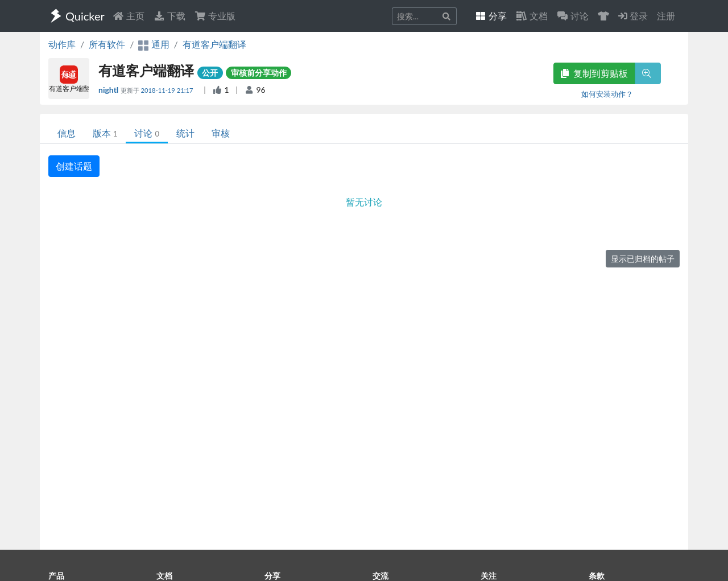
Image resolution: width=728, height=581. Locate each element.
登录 (633, 16)
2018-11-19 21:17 (168, 90)
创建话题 (74, 166)
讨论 (146, 133)
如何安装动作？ (607, 94)
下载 (169, 16)
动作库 (62, 44)
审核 (221, 133)
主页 (129, 16)
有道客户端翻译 (214, 44)
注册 (666, 16)
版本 (105, 133)
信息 (67, 133)
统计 (185, 133)
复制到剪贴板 (594, 73)
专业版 (215, 16)
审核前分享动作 (259, 73)
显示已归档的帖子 (643, 259)
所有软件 (107, 44)
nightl (109, 90)
